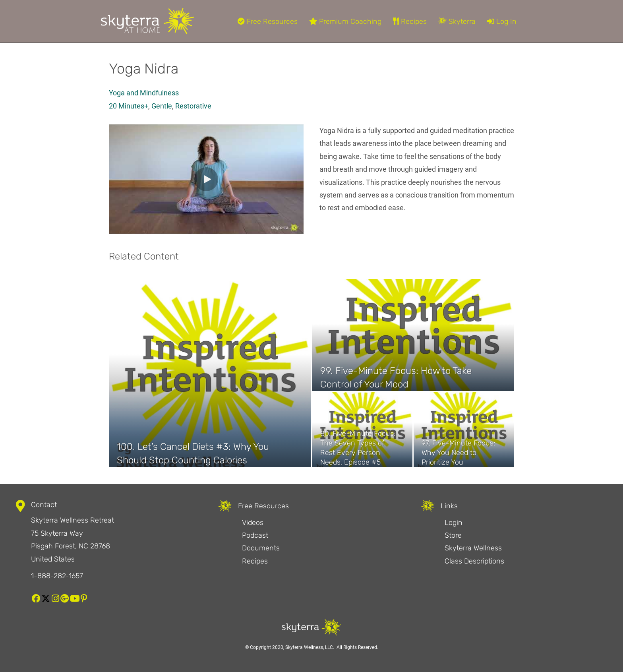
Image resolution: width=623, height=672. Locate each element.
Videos (253, 523)
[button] (206, 179)
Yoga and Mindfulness (144, 93)
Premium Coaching (345, 21)
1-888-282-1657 (57, 576)
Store (453, 535)
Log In (502, 21)
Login (454, 523)
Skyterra (457, 21)
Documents (261, 548)
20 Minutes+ (129, 106)
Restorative (193, 106)
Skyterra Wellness (473, 548)
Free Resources (268, 21)
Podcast (255, 535)
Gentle (162, 106)
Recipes (410, 21)
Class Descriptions (474, 561)
